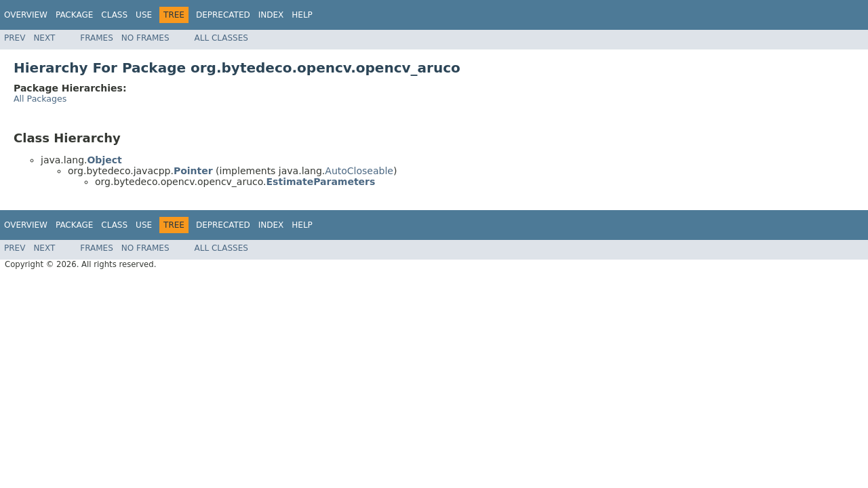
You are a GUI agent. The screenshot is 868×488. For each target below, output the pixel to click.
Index (271, 15)
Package (74, 15)
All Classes (221, 38)
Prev (15, 38)
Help (302, 15)
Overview (26, 15)
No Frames (145, 38)
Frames (97, 38)
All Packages (40, 99)
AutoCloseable (359, 171)
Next (44, 38)
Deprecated (223, 15)
